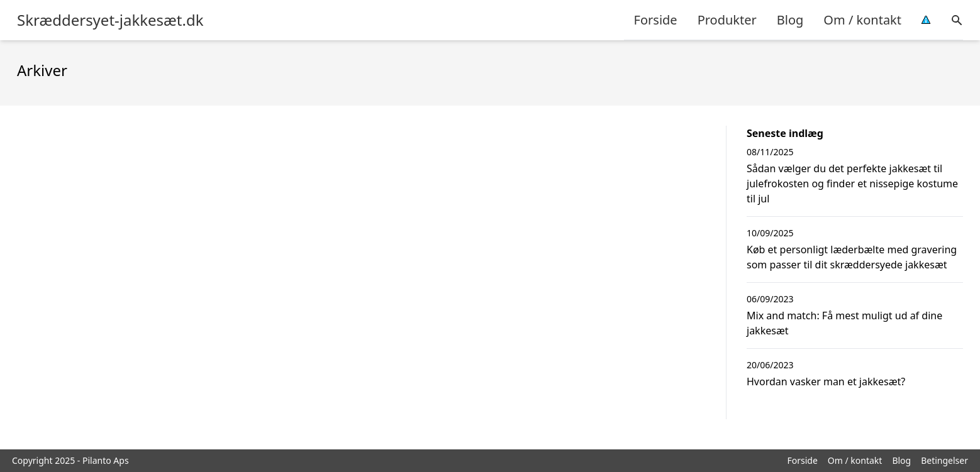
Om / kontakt (862, 20)
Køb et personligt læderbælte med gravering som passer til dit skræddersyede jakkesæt (852, 257)
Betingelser (944, 460)
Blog (790, 20)
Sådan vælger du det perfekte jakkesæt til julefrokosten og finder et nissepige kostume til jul (852, 184)
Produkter (727, 20)
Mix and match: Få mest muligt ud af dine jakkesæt (844, 323)
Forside (656, 20)
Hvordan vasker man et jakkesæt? (826, 381)
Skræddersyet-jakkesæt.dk (110, 20)
